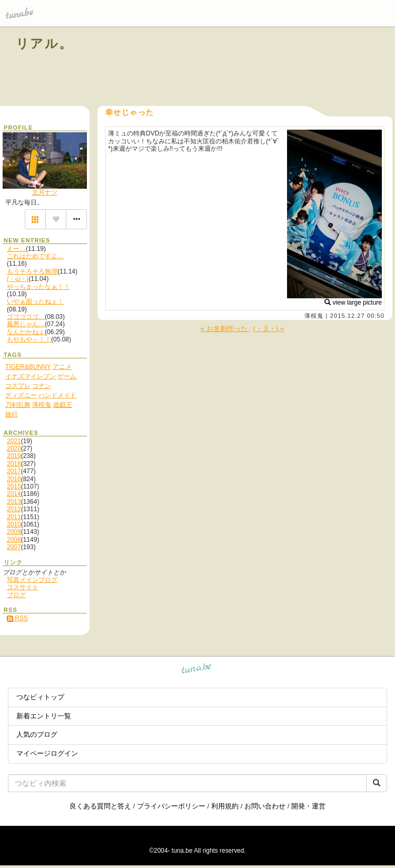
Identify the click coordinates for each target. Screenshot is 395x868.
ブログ (16, 595)
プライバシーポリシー (171, 806)
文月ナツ (45, 192)
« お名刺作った (225, 329)
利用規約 (225, 806)
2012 (14, 509)
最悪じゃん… (26, 324)
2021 (14, 441)
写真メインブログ (32, 580)
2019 (14, 456)
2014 (14, 494)
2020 (14, 448)
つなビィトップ (40, 697)
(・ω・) (18, 279)
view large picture (353, 303)
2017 (14, 471)
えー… (16, 249)
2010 (14, 524)
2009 (14, 532)
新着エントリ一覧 (44, 716)
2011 (14, 517)
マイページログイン (47, 753)
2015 (14, 486)
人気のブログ (37, 734)
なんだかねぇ (26, 332)
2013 (14, 502)
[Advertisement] (259, 67)
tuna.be (197, 670)
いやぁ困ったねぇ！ (35, 301)
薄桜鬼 (314, 316)
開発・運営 (308, 806)
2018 (14, 464)
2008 (14, 540)
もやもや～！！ (29, 339)
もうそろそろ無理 (32, 271)
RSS (17, 618)
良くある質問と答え (100, 806)
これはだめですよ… (35, 256)
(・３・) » (269, 329)
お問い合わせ (265, 806)
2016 (14, 479)
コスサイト (23, 587)
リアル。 (45, 43)
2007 (14, 547)
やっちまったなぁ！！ (38, 287)
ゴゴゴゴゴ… (26, 317)
